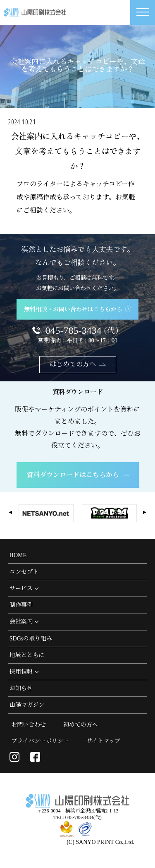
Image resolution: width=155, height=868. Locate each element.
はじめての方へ (78, 364)
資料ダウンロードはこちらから (78, 475)
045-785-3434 (84, 330)
